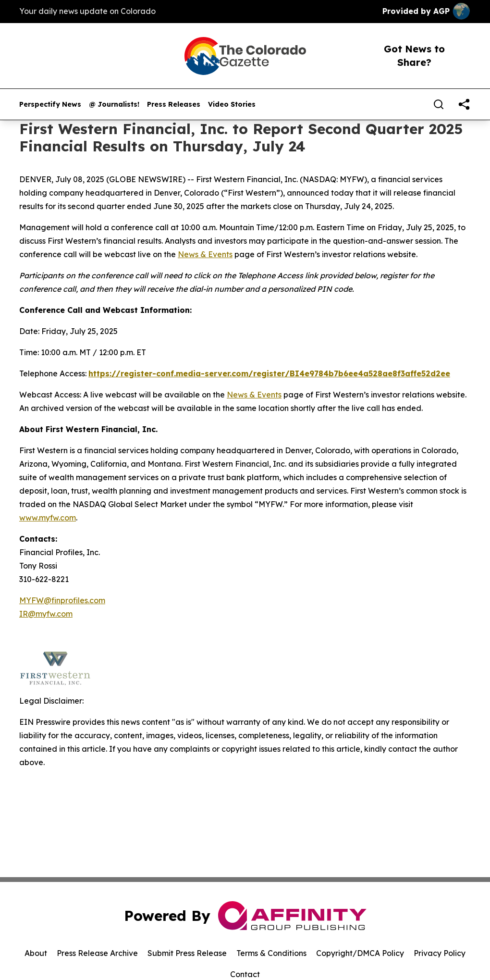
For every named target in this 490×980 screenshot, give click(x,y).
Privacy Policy (440, 953)
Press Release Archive (97, 953)
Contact (245, 974)
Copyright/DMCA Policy (360, 953)
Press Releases (174, 105)
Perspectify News (50, 105)
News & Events (205, 254)
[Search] (439, 104)
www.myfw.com (48, 518)
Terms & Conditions (271, 953)
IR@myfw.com (46, 614)
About (36, 953)
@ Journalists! (114, 105)
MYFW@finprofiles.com (62, 600)
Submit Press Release (187, 953)
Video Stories (232, 105)
